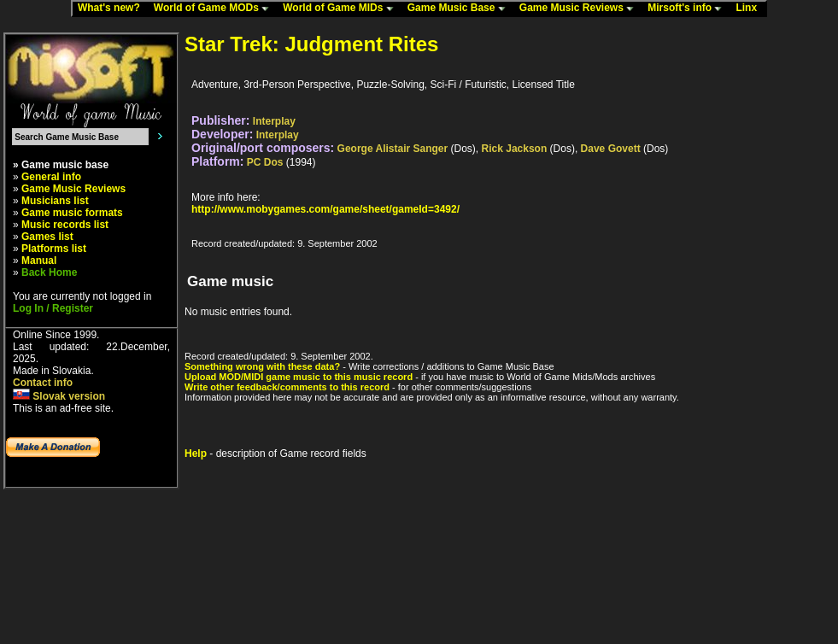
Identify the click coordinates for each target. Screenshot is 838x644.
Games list (47, 237)
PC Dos (265, 162)
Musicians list (55, 201)
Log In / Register (53, 308)
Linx (750, 9)
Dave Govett (611, 149)
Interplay (274, 121)
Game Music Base (460, 9)
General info (51, 177)
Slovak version (59, 396)
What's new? (113, 9)
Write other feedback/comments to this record (287, 387)
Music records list (65, 225)
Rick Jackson (515, 149)
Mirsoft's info (689, 9)
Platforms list (54, 249)
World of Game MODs (215, 9)
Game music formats (72, 213)
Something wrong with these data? (262, 366)
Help (196, 454)
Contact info (43, 383)
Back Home (49, 272)
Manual (39, 261)
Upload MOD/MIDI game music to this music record (299, 377)
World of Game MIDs (342, 9)
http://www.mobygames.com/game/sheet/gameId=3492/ (325, 209)
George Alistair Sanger (393, 149)
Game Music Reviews (580, 9)
